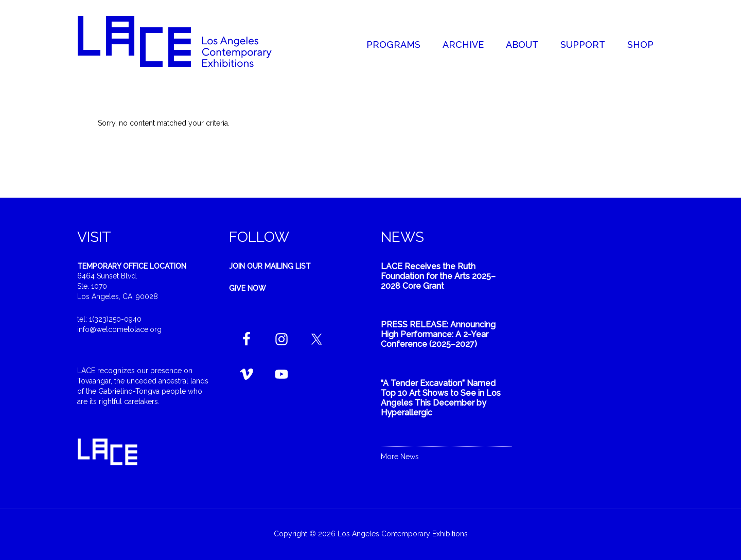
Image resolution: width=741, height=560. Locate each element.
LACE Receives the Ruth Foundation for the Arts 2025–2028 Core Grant (438, 276)
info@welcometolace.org (119, 329)
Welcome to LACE (185, 41)
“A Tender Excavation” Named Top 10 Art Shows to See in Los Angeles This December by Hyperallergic (441, 398)
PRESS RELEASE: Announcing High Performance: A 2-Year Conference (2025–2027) (438, 334)
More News (400, 457)
